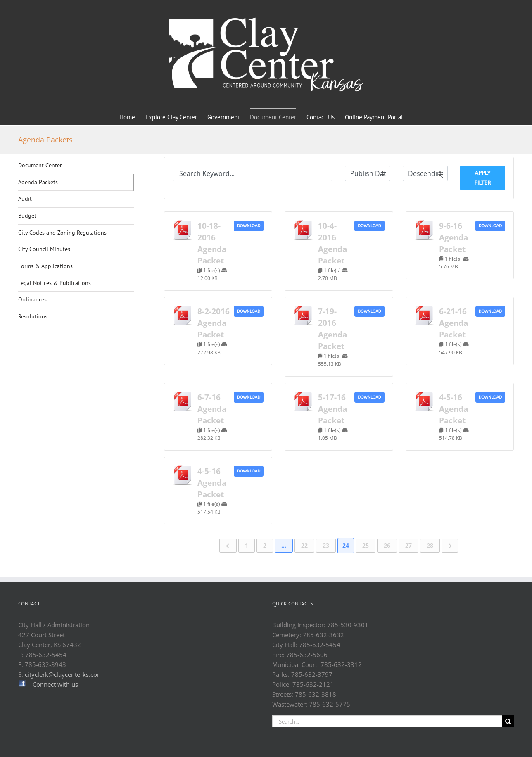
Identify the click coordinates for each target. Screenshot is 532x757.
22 (304, 545)
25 (366, 545)
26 (387, 545)
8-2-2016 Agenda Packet (214, 323)
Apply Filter (483, 178)
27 (408, 545)
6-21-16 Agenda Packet (454, 323)
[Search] (508, 721)
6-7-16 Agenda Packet (212, 409)
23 (326, 545)
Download (249, 226)
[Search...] (387, 721)
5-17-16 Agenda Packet (332, 409)
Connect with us (55, 684)
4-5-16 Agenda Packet (454, 409)
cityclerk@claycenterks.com (64, 674)
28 (430, 545)
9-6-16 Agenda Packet (454, 237)
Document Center (40, 165)
